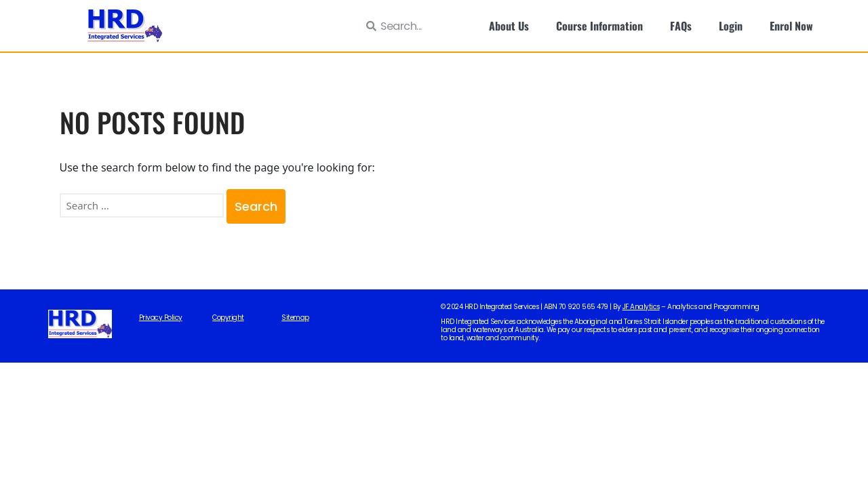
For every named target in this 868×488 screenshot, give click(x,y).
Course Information (599, 26)
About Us (509, 26)
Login (731, 26)
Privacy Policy (161, 318)
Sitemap (295, 318)
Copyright (228, 318)
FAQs (681, 26)
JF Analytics (641, 307)
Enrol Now (791, 26)
